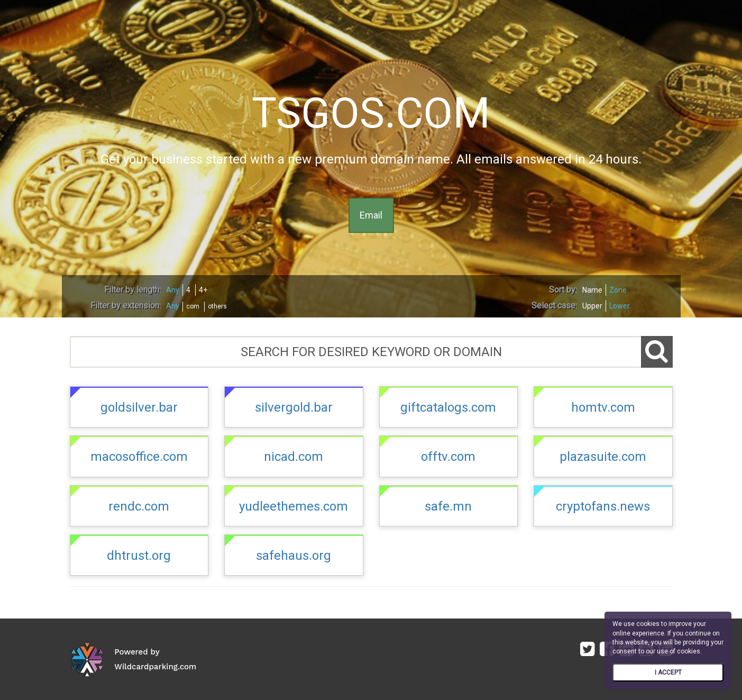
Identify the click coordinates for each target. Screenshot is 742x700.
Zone (618, 290)
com (193, 306)
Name (592, 290)
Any (173, 290)
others (217, 306)
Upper (592, 306)
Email (371, 215)
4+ (203, 290)
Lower (620, 306)
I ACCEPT (668, 672)
